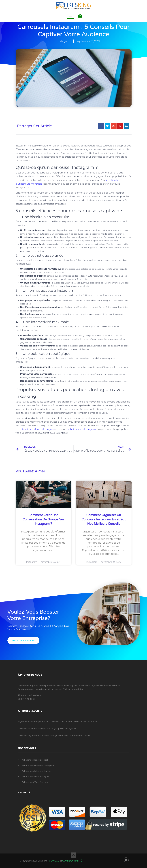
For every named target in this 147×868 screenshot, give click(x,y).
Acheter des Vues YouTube (35, 782)
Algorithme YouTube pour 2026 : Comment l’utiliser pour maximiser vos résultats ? (58, 721)
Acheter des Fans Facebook (35, 760)
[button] (23, 640)
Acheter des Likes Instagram (36, 776)
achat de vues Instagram (82, 429)
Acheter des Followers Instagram (38, 765)
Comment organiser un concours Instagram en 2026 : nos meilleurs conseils (104, 520)
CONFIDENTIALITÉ (72, 861)
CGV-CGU (54, 861)
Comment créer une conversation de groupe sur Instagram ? (43, 520)
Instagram (64, 41)
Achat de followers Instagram (38, 429)
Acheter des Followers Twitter (36, 771)
